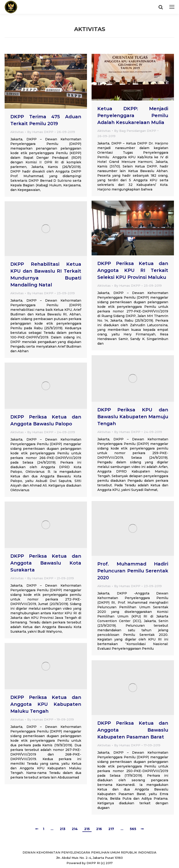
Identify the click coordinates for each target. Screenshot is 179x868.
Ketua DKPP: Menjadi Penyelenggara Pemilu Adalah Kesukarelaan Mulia (133, 115)
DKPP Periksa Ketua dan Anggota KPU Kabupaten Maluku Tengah (46, 704)
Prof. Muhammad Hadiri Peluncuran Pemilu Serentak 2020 (133, 571)
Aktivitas (17, 132)
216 (99, 829)
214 (75, 829)
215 (87, 829)
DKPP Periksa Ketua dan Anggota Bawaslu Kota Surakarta (46, 563)
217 (111, 829)
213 (63, 829)
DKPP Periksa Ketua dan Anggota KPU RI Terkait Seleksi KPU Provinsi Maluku (133, 270)
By (40, 132)
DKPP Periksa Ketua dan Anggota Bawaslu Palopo (46, 420)
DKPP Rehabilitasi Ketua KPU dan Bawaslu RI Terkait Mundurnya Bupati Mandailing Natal (46, 274)
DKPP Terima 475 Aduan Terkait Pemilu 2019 (46, 120)
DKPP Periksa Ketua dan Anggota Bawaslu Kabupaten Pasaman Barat (133, 730)
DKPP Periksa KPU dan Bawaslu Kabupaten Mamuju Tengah (133, 417)
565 (133, 829)
